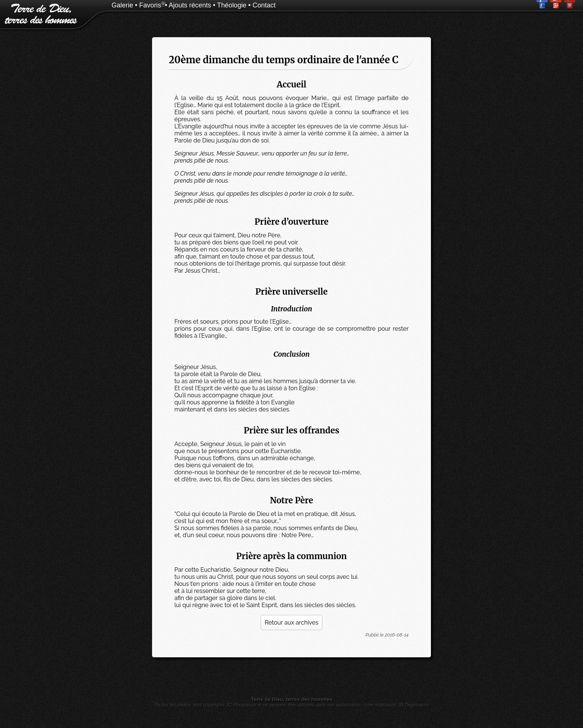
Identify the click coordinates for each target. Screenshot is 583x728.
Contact (264, 5)
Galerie (122, 5)
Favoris (150, 5)
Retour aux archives (291, 623)
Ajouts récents (190, 5)
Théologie (232, 5)
